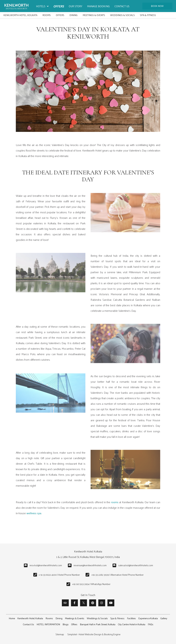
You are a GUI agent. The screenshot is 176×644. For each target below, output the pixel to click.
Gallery (164, 618)
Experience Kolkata (148, 618)
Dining (73, 15)
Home (12, 618)
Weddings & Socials (122, 15)
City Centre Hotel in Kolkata (132, 624)
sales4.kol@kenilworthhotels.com (136, 565)
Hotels (42, 6)
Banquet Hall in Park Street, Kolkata (98, 624)
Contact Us (122, 6)
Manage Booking (98, 6)
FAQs (151, 624)
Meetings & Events (94, 15)
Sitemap (60, 634)
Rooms (47, 15)
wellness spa (34, 513)
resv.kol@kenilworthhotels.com (46, 565)
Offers (59, 6)
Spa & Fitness (148, 15)
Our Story (76, 6)
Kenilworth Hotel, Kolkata (20, 15)
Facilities (131, 618)
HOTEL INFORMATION (48, 624)
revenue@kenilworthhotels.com (90, 565)
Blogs (66, 624)
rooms (115, 502)
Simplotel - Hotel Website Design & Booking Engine (94, 634)
